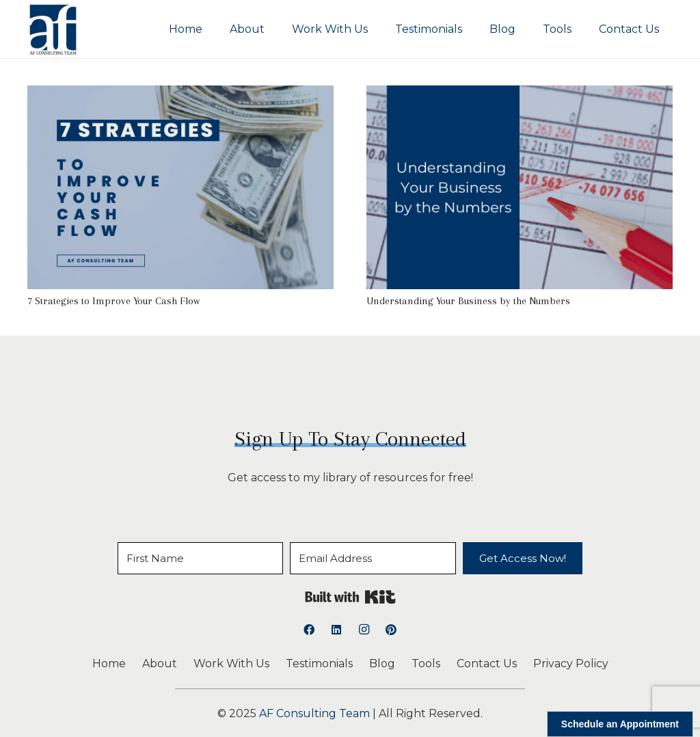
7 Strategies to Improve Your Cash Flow (113, 301)
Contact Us (487, 664)
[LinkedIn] (336, 630)
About (160, 664)
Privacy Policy (571, 664)
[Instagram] (364, 630)
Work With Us (231, 664)
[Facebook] (309, 630)
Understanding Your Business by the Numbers (468, 301)
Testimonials (319, 664)
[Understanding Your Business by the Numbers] (520, 95)
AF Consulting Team (314, 713)
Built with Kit (350, 597)
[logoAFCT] (53, 29)
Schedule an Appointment (620, 724)
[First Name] (200, 558)
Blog (382, 664)
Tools (426, 664)
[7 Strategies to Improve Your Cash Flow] (180, 95)
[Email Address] (373, 558)
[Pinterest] (391, 630)
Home (109, 664)
